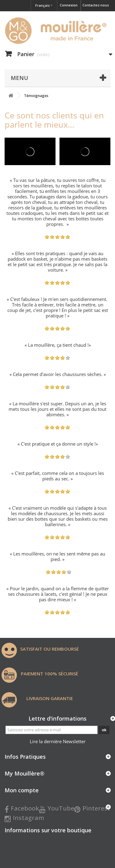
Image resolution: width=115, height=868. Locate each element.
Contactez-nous (96, 5)
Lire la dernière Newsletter (58, 741)
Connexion (69, 5)
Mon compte (22, 790)
